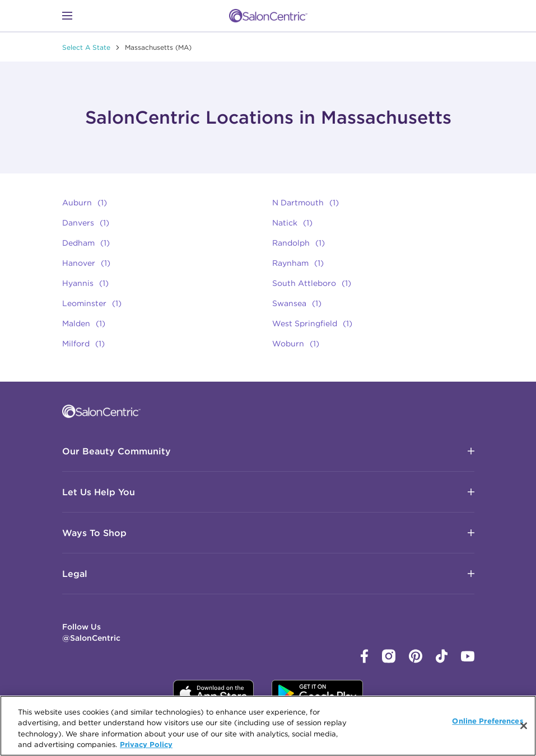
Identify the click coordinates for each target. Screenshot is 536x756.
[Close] (524, 726)
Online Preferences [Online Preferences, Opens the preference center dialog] (488, 721)
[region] (268, 726)
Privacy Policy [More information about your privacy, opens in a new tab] (146, 744)
